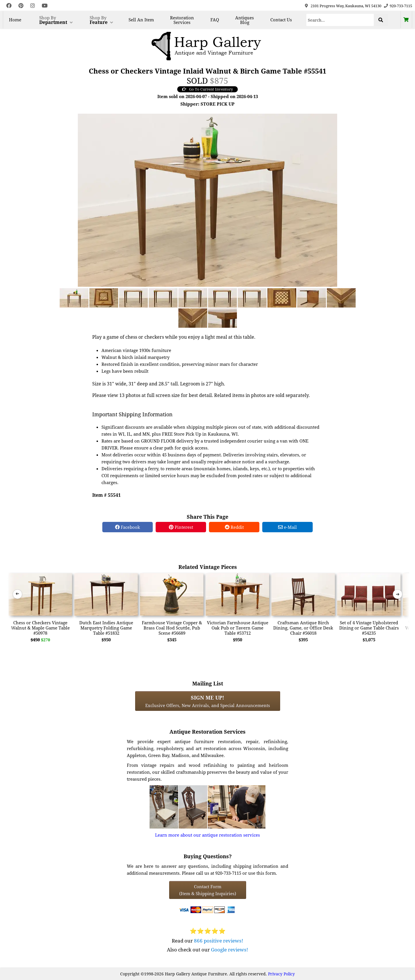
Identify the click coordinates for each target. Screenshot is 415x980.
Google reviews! (230, 950)
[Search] (340, 20)
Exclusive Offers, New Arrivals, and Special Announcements (208, 701)
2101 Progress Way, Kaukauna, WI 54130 (346, 6)
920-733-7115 (401, 6)
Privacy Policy (281, 974)
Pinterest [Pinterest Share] (181, 527)
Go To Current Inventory (207, 89)
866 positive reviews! (219, 941)
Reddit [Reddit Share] (234, 527)
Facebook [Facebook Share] (128, 527)
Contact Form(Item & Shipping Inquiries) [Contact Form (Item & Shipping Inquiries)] (208, 890)
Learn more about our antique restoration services (207, 835)
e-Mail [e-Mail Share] (287, 527)
